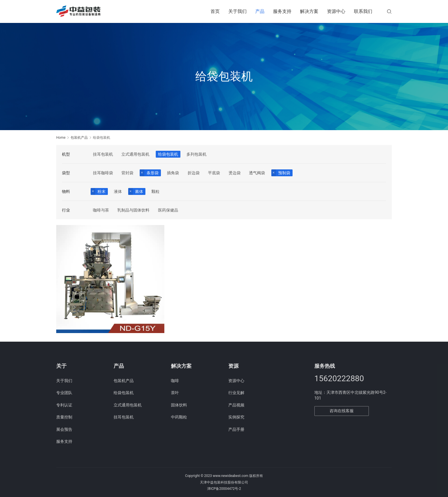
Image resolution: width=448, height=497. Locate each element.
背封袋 (127, 173)
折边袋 (194, 173)
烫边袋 (235, 173)
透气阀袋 (257, 173)
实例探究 (236, 417)
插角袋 (173, 173)
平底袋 (214, 173)
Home (61, 138)
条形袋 (153, 173)
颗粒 (155, 191)
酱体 (139, 191)
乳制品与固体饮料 (133, 210)
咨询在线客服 (342, 411)
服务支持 (282, 11)
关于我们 (237, 11)
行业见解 (236, 393)
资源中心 (336, 11)
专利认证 (64, 405)
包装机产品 (124, 381)
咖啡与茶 (101, 210)
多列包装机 (196, 154)
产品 (260, 11)
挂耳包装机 (103, 154)
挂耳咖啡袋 (103, 173)
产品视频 (236, 405)
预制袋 (284, 173)
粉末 (102, 191)
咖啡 (175, 381)
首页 (215, 11)
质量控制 (64, 417)
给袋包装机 (168, 154)
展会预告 (64, 429)
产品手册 (236, 429)
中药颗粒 (179, 417)
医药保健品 (168, 210)
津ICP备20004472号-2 (224, 489)
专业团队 (64, 393)
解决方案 (309, 11)
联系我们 (363, 11)
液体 (118, 191)
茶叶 (175, 393)
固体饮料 (179, 405)
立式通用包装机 (135, 154)
